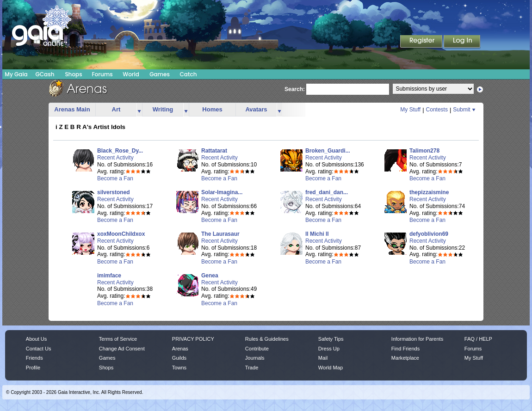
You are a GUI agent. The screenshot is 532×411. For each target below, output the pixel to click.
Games (160, 74)
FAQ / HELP (478, 339)
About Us (36, 339)
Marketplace (405, 358)
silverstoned (114, 192)
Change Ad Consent (122, 349)
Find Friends (405, 349)
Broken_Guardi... (328, 151)
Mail (323, 358)
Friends (34, 358)
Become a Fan (115, 178)
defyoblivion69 (429, 234)
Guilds (179, 358)
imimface (109, 276)
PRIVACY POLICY (193, 339)
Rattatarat (214, 151)
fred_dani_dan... (327, 192)
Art (116, 109)
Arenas (180, 349)
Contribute (257, 349)
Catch (189, 74)
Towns (179, 368)
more (139, 110)
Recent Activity (115, 158)
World (131, 74)
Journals (255, 358)
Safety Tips (331, 339)
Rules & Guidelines (267, 339)
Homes (212, 109)
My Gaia (16, 74)
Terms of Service (118, 339)
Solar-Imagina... (222, 192)
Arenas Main (72, 109)
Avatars (256, 109)
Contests (437, 110)
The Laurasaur (220, 234)
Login (462, 42)
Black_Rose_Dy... (120, 151)
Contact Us (39, 349)
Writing (163, 109)
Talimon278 (424, 151)
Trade (252, 368)
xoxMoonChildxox (121, 234)
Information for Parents (417, 339)
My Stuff (410, 110)
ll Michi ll (317, 234)
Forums (102, 74)
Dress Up (329, 349)
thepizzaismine (429, 192)
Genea (210, 276)
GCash (45, 74)
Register (422, 42)
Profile (33, 368)
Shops (73, 74)
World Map (331, 368)
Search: (295, 89)
